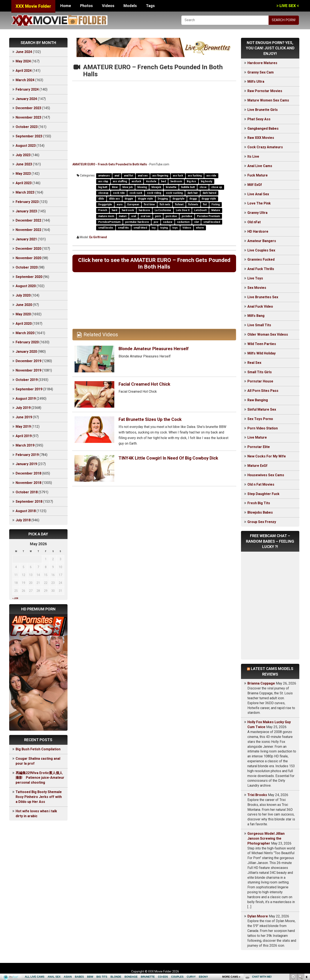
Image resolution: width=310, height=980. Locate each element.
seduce (168, 222)
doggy (193, 199)
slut (196, 222)
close (203, 187)
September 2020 (29, 277)
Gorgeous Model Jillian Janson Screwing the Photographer (266, 838)
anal (117, 176)
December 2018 (28, 473)
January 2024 (26, 99)
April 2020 (24, 324)
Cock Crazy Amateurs (265, 147)
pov (156, 222)
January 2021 (26, 239)
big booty (206, 181)
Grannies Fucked (261, 259)
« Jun (15, 598)
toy (154, 228)
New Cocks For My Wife (267, 456)
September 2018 (29, 502)
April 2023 (24, 183)
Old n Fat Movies (261, 484)
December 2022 (28, 220)
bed (163, 181)
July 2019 (23, 408)
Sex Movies (257, 288)
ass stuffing (120, 181)
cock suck (136, 193)
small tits (123, 228)
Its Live (253, 156)
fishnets (193, 204)
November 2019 (28, 370)
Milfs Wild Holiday (262, 353)
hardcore (144, 210)
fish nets (165, 204)
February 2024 (27, 89)
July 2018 (23, 520)
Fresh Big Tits (259, 503)
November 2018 (28, 483)
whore (200, 228)
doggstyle (179, 199)
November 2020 (28, 258)
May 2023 (23, 174)
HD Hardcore (258, 231)
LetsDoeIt (200, 210)
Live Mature (257, 437)
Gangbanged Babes (263, 129)
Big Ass (191, 181)
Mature (216, 210)
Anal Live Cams (260, 166)
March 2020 (25, 333)
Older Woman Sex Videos (268, 334)
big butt (103, 187)
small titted (140, 228)
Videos (108, 6)
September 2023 (29, 136)
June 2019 (24, 417)
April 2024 (24, 71)
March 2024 (25, 80)
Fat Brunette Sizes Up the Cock (155, 421)
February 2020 (27, 342)
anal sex (143, 176)
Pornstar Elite (259, 447)
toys (175, 228)
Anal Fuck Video (260, 306)
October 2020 (27, 267)
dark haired (209, 193)
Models (130, 6)
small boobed (212, 222)
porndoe (187, 216)
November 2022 (28, 230)
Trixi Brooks (257, 795)
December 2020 (28, 249)
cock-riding (154, 193)
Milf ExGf (255, 185)
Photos (86, 6)
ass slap (103, 181)
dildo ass (114, 199)
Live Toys (255, 278)
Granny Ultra (257, 213)
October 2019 (27, 380)
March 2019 (25, 445)
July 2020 (23, 295)
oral (134, 216)
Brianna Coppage (261, 683)
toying (164, 228)
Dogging (163, 199)
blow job (128, 187)
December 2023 (28, 108)
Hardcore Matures (262, 63)
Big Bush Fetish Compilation (38, 749)
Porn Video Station (263, 428)
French (103, 210)
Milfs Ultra (256, 82)
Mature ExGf (257, 466)
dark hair (193, 193)
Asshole (151, 181)
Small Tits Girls (260, 372)
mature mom (106, 216)
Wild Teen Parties (262, 344)
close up (217, 187)
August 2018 (26, 511)
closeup (103, 193)
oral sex (145, 216)
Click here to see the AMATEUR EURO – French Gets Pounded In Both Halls (154, 264)
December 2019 (28, 361)
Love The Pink (259, 203)
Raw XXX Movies (261, 138)
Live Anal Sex (258, 194)
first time (149, 204)
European (133, 204)
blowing (142, 187)
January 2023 (26, 211)
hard (114, 210)
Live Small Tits (259, 325)
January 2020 (26, 352)
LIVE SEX (288, 6)
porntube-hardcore (137, 222)
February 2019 (27, 455)
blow (115, 187)
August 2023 (26, 146)
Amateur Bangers (262, 241)
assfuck (136, 181)
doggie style (145, 199)
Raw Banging (258, 400)
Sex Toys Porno (260, 419)
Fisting (216, 204)
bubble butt (188, 187)
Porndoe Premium (208, 216)
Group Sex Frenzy (262, 522)
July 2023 (23, 155)
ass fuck (178, 176)
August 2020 (26, 286)
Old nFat (254, 222)
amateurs (104, 176)
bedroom (176, 181)
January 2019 (26, 464)
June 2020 (24, 305)
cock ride (119, 193)
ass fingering (160, 176)
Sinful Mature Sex (262, 409)
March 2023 (25, 192)
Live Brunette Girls (263, 110)
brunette (171, 187)
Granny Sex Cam (261, 72)
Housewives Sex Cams (266, 475)
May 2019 (23, 427)
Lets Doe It (183, 210)
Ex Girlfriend (98, 237)
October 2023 (27, 127)
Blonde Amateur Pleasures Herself (159, 351)
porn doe (171, 216)
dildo (101, 199)
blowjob (156, 187)
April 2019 (24, 436)
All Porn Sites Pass (263, 391)
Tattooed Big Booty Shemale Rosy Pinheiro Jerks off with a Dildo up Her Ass (39, 797)
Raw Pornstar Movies (265, 91)
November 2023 (28, 117)
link (306, 913)
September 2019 (29, 389)
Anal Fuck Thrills (261, 269)
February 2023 (27, 202)
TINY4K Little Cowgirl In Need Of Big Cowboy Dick (171, 463)
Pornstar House (260, 381)
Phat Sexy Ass (259, 119)
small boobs (106, 228)
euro (120, 204)
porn (158, 216)
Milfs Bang (256, 316)
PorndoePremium (109, 222)
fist (205, 204)
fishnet (179, 204)
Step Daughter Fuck (263, 494)
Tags (150, 6)
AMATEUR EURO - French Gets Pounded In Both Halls (110, 164)
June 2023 (24, 164)
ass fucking (195, 176)
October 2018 (27, 492)
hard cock (128, 210)
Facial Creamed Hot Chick (149, 386)
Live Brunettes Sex (263, 297)
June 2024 (24, 52)
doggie (129, 199)
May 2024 (23, 61)
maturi (123, 216)
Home (66, 6)
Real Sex (254, 363)
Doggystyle (105, 204)
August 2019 (26, 399)
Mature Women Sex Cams (268, 100)
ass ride (211, 176)
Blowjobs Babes (260, 512)
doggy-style (209, 199)
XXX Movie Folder (33, 6)
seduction (183, 222)
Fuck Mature (258, 175)
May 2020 (23, 314)
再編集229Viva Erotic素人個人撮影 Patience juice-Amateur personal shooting (40, 778)
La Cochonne (163, 210)
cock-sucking (174, 193)
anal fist (129, 176)
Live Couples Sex (261, 250)
